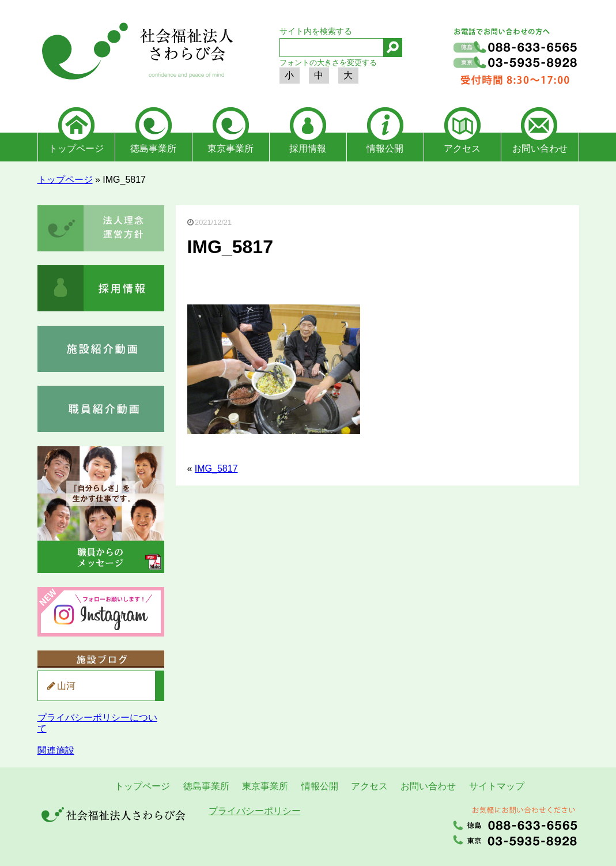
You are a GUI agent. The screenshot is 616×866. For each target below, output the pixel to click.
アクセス (462, 148)
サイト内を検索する (316, 31)
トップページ (76, 148)
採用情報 (308, 148)
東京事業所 (230, 148)
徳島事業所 (153, 148)
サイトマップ (497, 786)
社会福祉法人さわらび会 (135, 53)
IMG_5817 (216, 468)
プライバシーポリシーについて (97, 723)
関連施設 (56, 750)
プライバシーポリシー (255, 811)
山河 (66, 686)
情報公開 (385, 148)
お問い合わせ (540, 148)
